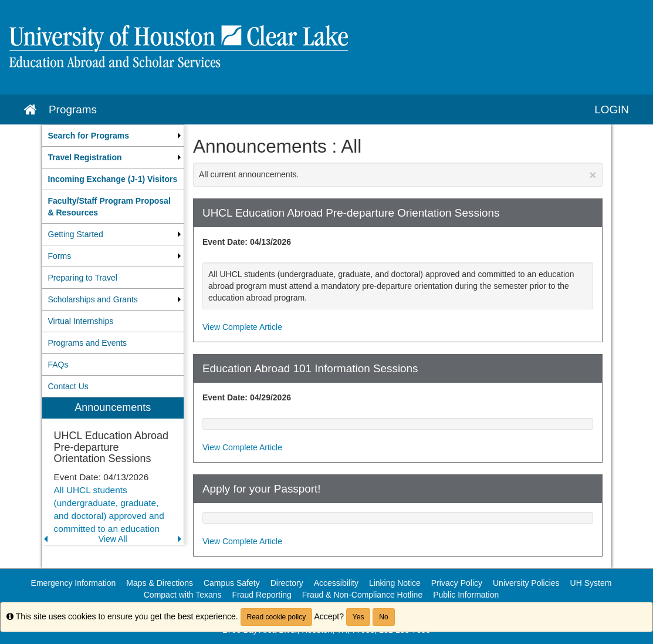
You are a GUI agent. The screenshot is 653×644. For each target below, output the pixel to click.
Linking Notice (395, 583)
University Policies (526, 583)
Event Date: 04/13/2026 (247, 242)
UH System (591, 583)
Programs (73, 109)
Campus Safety (232, 583)
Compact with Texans (183, 595)
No (383, 617)
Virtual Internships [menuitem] (81, 321)
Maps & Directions (160, 583)
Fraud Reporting (262, 595)
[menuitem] (113, 136)
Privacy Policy (457, 583)
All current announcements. (398, 175)
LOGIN (612, 109)
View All (113, 539)
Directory (287, 583)
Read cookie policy (277, 617)
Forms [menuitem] (60, 256)
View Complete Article (242, 327)
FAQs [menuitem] (58, 365)
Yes (358, 617)
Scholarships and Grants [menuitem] (93, 299)
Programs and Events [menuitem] (88, 343)
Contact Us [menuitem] (68, 386)
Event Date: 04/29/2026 (247, 397)
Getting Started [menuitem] (76, 234)
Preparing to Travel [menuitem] (83, 278)
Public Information (466, 595)
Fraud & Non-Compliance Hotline (362, 595)
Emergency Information (74, 583)
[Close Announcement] (593, 175)
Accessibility (336, 583)
